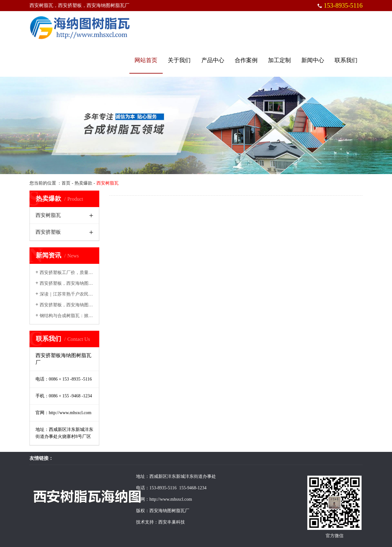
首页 (66, 183)
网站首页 (146, 60)
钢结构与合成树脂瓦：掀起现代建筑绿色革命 (82, 316)
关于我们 (179, 60)
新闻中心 (313, 60)
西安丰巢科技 (172, 522)
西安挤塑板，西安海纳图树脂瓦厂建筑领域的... (84, 283)
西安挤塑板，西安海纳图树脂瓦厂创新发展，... (84, 305)
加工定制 (279, 60)
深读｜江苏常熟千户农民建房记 (69, 294)
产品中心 (213, 60)
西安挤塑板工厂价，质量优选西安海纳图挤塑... (84, 273)
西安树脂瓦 (48, 215)
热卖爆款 (83, 183)
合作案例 (246, 60)
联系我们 (346, 60)
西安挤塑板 (48, 232)
